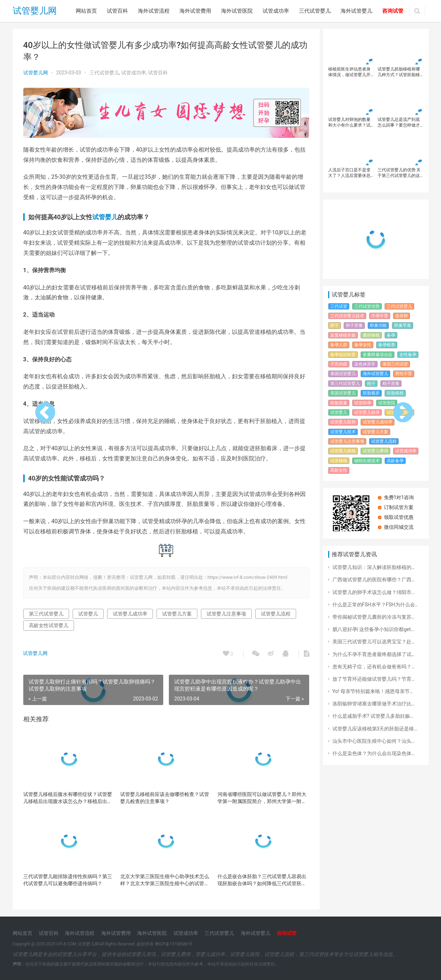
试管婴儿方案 (177, 613)
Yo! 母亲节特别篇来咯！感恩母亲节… (373, 691)
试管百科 (117, 11)
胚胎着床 (371, 393)
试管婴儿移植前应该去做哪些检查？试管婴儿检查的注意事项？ (163, 797)
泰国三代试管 (395, 364)
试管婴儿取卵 (343, 422)
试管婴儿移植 (343, 451)
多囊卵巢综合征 (378, 355)
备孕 (391, 335)
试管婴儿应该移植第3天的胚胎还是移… (375, 729)
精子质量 (391, 384)
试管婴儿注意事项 (226, 613)
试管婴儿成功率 (130, 613)
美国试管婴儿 (343, 393)
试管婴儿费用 (375, 451)
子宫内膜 (339, 364)
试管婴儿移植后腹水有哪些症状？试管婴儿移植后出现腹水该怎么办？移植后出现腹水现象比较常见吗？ (68, 797)
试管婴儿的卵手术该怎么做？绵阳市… (373, 592)
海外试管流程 (154, 11)
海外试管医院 (237, 11)
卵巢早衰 (403, 325)
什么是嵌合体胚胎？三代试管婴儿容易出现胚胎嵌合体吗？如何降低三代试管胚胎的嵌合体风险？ (259, 880)
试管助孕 (363, 403)
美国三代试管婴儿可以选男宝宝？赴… (373, 642)
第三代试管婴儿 (46, 613)
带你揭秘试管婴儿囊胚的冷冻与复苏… (373, 617)
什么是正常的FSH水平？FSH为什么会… (375, 605)
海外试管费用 (195, 11)
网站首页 (86, 11)
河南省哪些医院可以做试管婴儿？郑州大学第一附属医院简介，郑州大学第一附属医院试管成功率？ (259, 797)
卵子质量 (354, 325)
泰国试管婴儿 (343, 374)
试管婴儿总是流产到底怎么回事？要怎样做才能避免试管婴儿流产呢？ (399, 122)
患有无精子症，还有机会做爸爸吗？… (373, 667)
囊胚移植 (371, 335)
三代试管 (339, 306)
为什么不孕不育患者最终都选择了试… (373, 654)
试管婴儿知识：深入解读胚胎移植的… (373, 567)
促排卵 (402, 316)
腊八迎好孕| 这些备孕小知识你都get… (373, 629)
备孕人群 (339, 345)
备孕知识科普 (343, 355)
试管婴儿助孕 (367, 412)
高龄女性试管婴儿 (49, 625)
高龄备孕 (395, 461)
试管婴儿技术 (343, 432)
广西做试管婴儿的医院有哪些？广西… (373, 580)
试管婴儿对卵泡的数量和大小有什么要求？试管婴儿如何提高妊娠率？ (349, 122)
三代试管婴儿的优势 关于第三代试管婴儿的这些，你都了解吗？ (399, 173)
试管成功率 (276, 11)
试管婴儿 (105, 216)
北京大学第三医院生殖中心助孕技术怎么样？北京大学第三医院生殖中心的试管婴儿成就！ (163, 880)
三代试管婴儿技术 (347, 316)
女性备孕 (408, 355)
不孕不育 (380, 316)
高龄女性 (339, 470)
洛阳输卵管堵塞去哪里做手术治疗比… (373, 704)
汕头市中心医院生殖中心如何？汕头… (373, 741)
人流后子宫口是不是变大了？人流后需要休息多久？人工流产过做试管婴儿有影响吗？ (349, 173)
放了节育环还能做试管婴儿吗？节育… (373, 679)
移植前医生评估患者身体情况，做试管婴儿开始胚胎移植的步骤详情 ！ (349, 72)
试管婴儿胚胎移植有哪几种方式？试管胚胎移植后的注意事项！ (399, 72)
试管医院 (387, 403)
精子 (371, 384)
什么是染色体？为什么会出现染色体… (373, 753)
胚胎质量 (339, 403)
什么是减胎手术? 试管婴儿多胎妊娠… (373, 716)
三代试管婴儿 (315, 11)
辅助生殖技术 (367, 461)
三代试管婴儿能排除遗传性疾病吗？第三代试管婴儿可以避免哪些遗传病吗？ (68, 879)
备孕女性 (363, 345)
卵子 (335, 325)
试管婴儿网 (35, 11)
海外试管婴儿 (356, 11)
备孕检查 (387, 345)
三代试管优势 (367, 306)
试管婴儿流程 (276, 613)
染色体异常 (365, 364)
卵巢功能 (378, 325)
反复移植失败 (343, 335)
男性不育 (404, 374)
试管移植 (339, 461)
